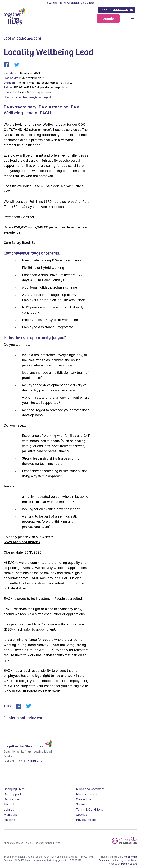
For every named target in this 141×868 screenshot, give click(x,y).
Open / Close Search (125, 18)
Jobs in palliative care (22, 38)
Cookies (82, 815)
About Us (10, 804)
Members (10, 815)
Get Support (12, 794)
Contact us (84, 799)
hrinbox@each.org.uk (37, 97)
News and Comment (90, 789)
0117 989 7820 (34, 761)
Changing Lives (14, 789)
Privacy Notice (86, 820)
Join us (9, 809)
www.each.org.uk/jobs (22, 542)
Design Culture (129, 864)
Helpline (9, 820)
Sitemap (82, 804)
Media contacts (87, 794)
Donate (108, 19)
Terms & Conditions (90, 809)
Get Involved (12, 799)
